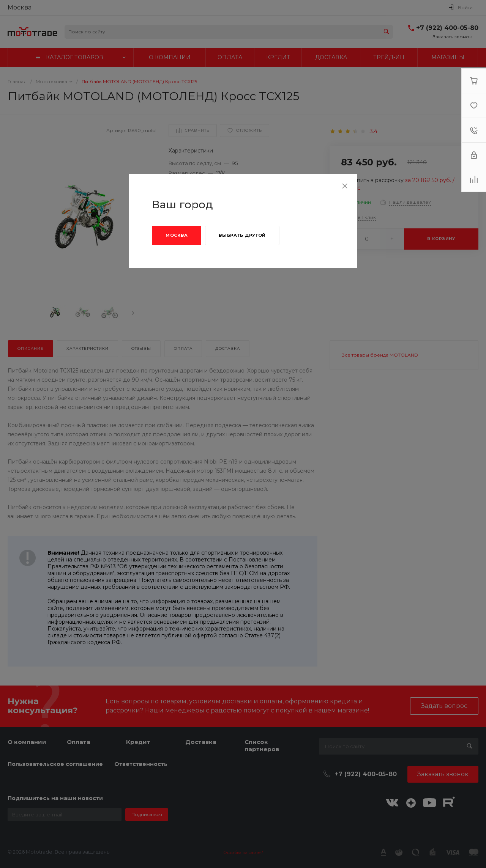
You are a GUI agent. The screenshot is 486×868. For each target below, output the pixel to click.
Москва (177, 235)
